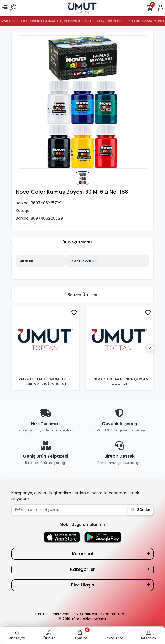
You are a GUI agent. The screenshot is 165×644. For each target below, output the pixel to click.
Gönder (141, 510)
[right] (150, 348)
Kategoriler (82, 569)
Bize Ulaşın (83, 585)
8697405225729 (83, 261)
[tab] (77, 242)
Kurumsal (82, 554)
